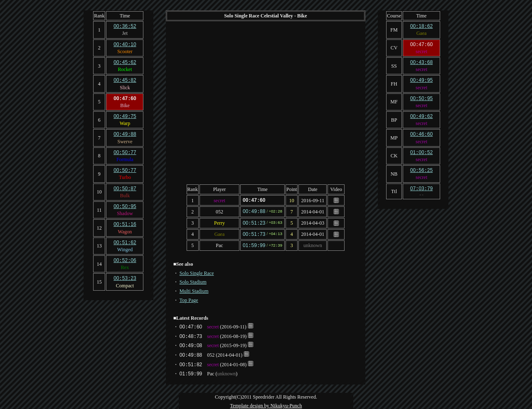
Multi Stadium (194, 289)
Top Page (189, 298)
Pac (219, 244)
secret (219, 200)
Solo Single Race (197, 271)
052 (219, 211)
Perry (219, 222)
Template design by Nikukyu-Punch (266, 404)
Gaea (220, 233)
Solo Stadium (193, 280)
